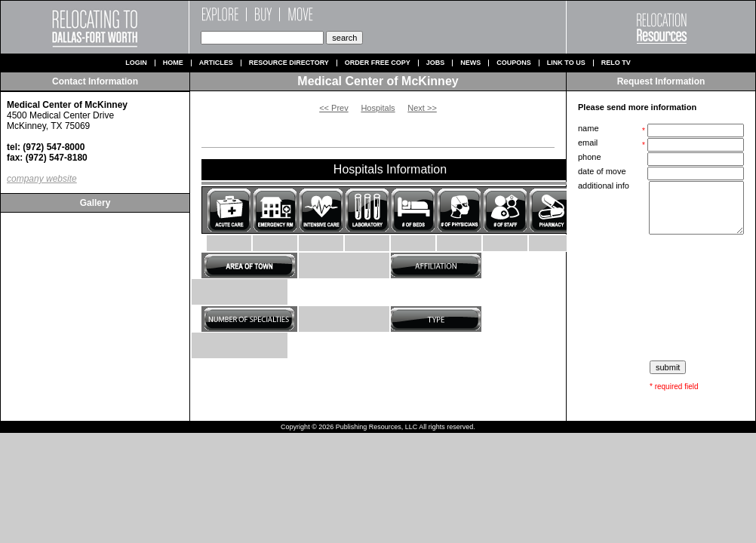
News (470, 63)
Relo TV (616, 63)
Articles (216, 63)
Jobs (436, 63)
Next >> (422, 108)
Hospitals (378, 108)
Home (173, 63)
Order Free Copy (378, 63)
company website (42, 179)
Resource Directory (289, 63)
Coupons (514, 63)
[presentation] (662, 298)
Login (136, 63)
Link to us (566, 63)
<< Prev (334, 108)
